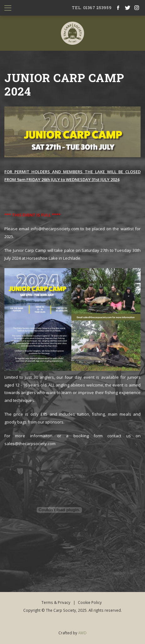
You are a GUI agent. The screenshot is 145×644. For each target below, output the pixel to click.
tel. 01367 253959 (92, 8)
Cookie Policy (90, 602)
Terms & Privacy (56, 602)
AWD (82, 633)
